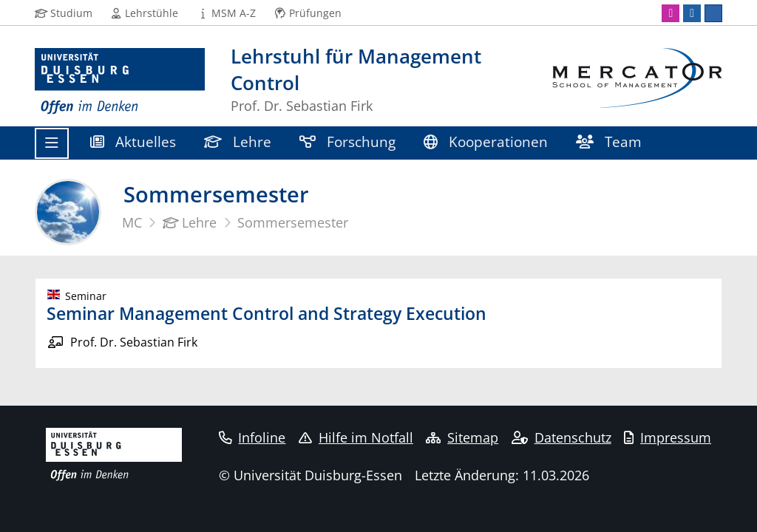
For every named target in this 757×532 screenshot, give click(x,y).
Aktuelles (133, 141)
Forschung (347, 141)
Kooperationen (486, 141)
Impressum (668, 437)
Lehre (238, 141)
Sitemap (462, 437)
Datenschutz (561, 437)
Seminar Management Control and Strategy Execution (267, 313)
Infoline (252, 437)
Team (609, 141)
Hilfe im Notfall (356, 437)
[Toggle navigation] (52, 143)
